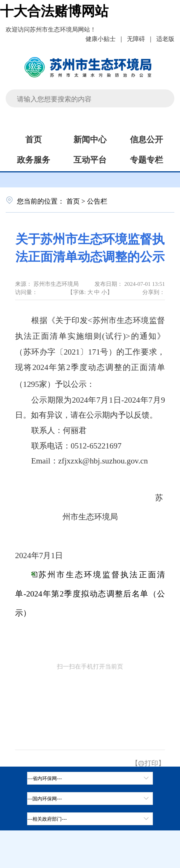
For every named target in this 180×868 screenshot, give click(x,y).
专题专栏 (146, 159)
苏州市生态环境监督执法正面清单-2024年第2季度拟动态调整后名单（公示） (90, 594)
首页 (34, 139)
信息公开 (146, 139)
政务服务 (34, 159)
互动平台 (90, 159)
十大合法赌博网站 (54, 10)
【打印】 (148, 762)
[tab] (90, 799)
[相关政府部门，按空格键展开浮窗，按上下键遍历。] (90, 819)
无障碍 (136, 38)
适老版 (165, 38)
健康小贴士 (101, 38)
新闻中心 (90, 139)
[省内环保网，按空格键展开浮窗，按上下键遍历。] (90, 778)
